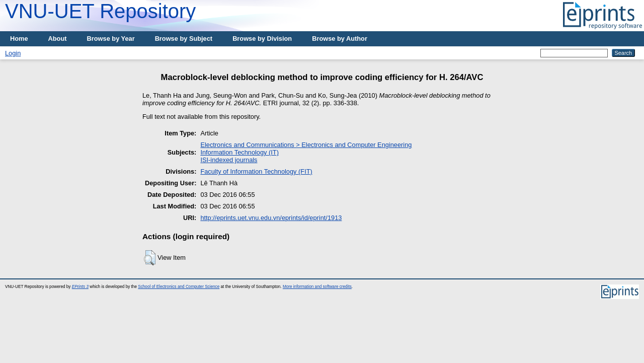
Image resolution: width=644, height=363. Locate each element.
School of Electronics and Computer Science (179, 287)
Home (19, 39)
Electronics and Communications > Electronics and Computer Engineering (306, 145)
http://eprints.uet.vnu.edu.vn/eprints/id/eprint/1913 (271, 218)
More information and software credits (317, 287)
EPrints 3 (80, 287)
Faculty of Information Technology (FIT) (256, 171)
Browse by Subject (184, 39)
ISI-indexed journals (229, 160)
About (58, 39)
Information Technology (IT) (239, 152)
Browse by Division (262, 39)
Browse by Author (340, 39)
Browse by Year (111, 39)
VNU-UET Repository (100, 11)
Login (13, 53)
